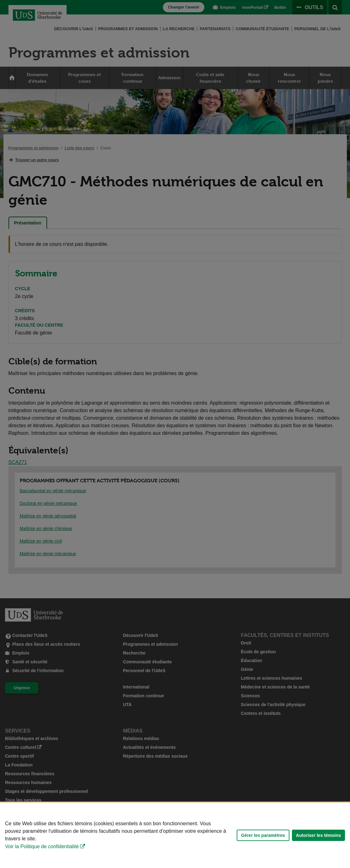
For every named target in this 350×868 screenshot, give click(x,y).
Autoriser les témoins (318, 835)
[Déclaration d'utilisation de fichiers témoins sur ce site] (175, 835)
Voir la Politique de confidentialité (42, 846)
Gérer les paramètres (263, 835)
